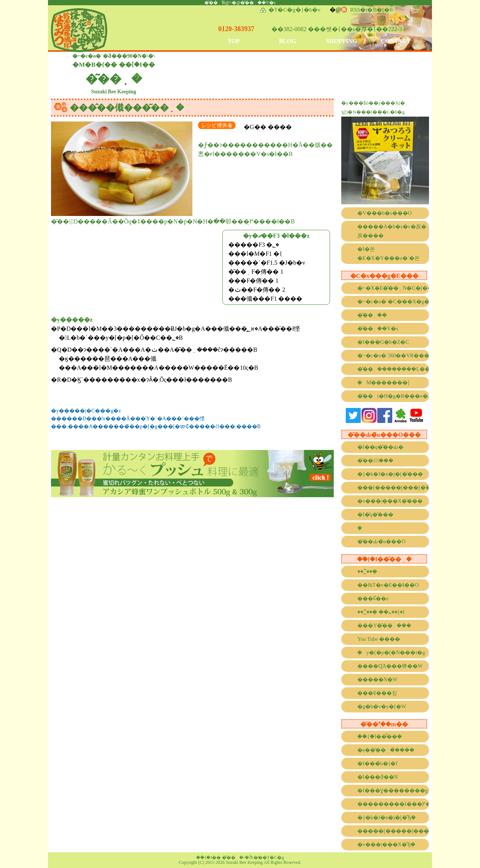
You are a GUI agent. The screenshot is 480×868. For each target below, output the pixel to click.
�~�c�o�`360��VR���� (393, 356)
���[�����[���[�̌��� (393, 488)
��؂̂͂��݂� (367, 572)
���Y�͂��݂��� (384, 626)
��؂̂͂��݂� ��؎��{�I (381, 612)
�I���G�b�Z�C (383, 342)
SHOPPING (342, 41)
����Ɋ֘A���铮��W (390, 666)
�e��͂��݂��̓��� (386, 750)
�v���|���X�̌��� (390, 501)
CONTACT (396, 41)
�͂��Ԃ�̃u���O (381, 542)
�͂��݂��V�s (378, 329)
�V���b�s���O (385, 213)
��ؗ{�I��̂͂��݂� (380, 737)
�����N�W (377, 680)
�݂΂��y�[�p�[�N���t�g (391, 653)
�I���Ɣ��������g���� (393, 791)
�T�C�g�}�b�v (295, 10)
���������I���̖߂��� (393, 804)
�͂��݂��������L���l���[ (393, 369)
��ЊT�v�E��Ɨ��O (388, 585)
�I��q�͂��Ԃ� (380, 447)
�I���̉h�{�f (377, 764)
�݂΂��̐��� (362, 528)
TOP (234, 41)
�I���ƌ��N (378, 777)
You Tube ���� (379, 639)
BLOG (288, 41)
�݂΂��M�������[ (383, 383)
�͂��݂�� (372, 315)
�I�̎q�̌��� (375, 515)
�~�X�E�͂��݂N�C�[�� (393, 288)
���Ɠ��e (373, 599)
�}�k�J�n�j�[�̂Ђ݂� (387, 818)
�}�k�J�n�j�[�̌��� (390, 474)
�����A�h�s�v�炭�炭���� (392, 231)
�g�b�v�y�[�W (382, 707)
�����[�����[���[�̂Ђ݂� (393, 831)
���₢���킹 (377, 693)
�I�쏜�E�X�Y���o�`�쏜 (388, 254)
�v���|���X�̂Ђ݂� (386, 845)
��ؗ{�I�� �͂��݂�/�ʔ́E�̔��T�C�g (240, 858)
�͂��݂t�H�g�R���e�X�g (393, 396)
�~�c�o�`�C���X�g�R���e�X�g (393, 302)
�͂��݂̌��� (375, 461)
